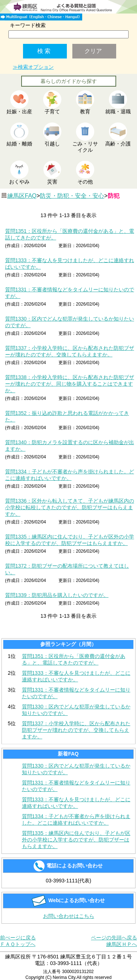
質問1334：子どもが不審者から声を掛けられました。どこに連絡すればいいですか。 (76, 820)
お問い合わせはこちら (69, 916)
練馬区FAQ (22, 196)
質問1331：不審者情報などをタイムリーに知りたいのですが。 (76, 693)
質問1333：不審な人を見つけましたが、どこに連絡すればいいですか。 (76, 676)
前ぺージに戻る (18, 938)
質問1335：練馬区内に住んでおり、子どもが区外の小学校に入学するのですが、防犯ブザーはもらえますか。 (76, 840)
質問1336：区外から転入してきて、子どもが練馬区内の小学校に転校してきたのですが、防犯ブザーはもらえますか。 (70, 507)
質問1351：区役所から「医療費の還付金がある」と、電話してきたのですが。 (74, 659)
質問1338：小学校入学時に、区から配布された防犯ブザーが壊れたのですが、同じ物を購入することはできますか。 (70, 384)
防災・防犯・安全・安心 (72, 196)
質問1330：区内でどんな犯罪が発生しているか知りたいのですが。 (76, 710)
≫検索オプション (33, 67)
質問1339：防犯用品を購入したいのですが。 (57, 595)
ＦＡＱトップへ (18, 944)
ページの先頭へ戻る (114, 938)
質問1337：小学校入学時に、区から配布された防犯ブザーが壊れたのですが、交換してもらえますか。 (76, 730)
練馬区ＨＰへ (122, 944)
